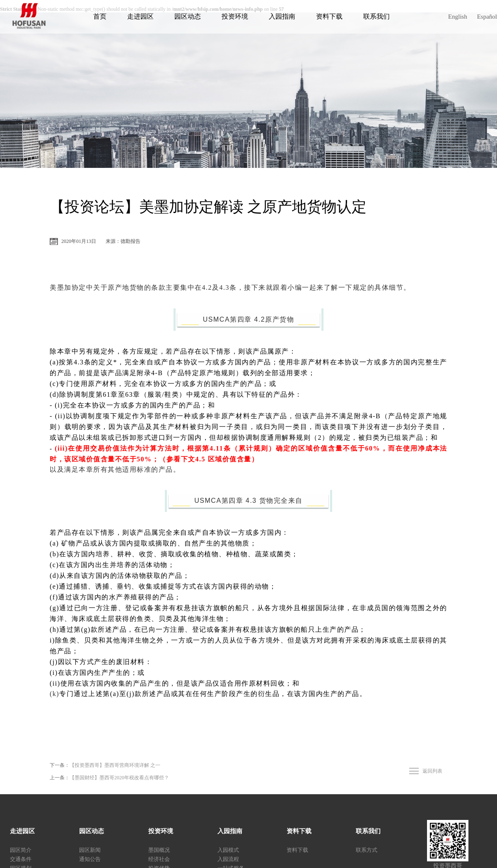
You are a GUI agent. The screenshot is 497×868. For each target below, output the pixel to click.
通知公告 (90, 859)
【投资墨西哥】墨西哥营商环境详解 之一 (115, 765)
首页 (100, 16)
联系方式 (367, 850)
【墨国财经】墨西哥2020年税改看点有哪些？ (119, 778)
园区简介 (21, 850)
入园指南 (282, 16)
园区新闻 (90, 850)
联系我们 (376, 16)
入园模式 (228, 850)
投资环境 (235, 16)
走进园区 (140, 16)
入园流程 (228, 859)
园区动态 (188, 16)
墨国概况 (159, 850)
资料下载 (329, 16)
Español (487, 17)
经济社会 (159, 859)
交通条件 (21, 859)
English (458, 17)
